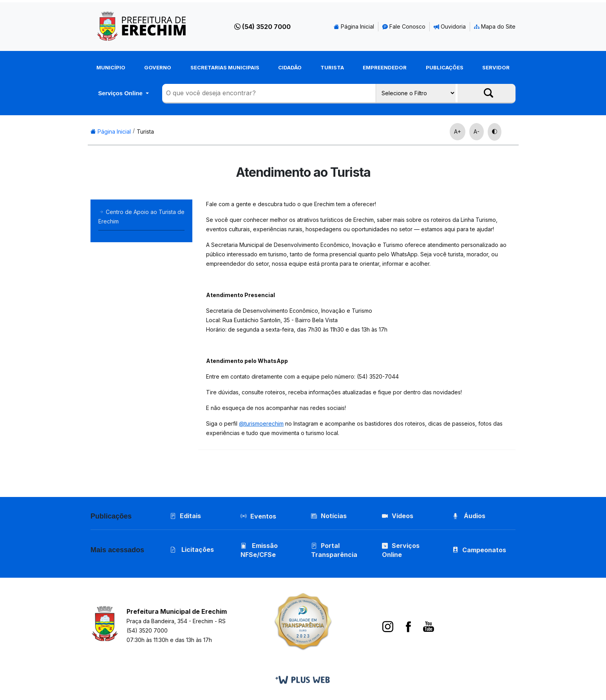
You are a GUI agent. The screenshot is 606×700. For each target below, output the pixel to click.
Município (111, 67)
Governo (158, 67)
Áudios (469, 516)
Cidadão (290, 67)
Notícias (329, 516)
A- (477, 131)
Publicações (445, 67)
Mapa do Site (495, 26)
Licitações (192, 550)
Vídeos (398, 516)
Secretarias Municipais (225, 67)
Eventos (264, 517)
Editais (185, 516)
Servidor (496, 67)
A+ (458, 131)
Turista (332, 67)
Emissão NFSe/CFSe (260, 551)
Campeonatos (485, 551)
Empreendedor (385, 67)
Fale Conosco (404, 26)
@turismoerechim (261, 423)
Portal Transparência (335, 551)
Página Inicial (354, 26)
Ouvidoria (450, 26)
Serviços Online (121, 93)
